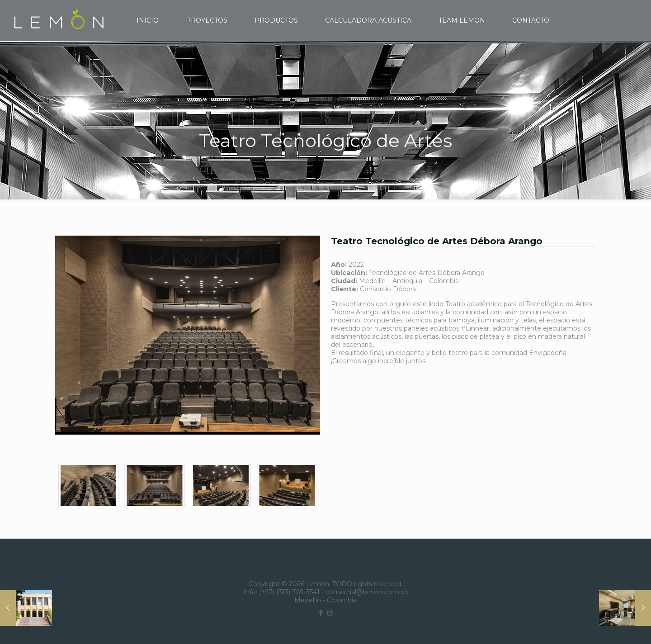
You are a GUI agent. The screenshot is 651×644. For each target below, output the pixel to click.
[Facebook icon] (321, 613)
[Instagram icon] (330, 613)
